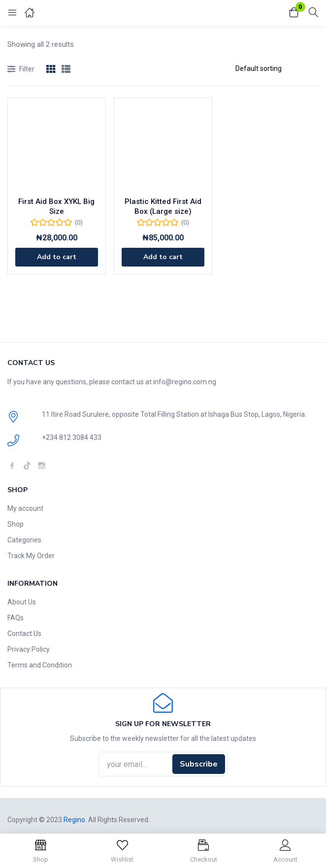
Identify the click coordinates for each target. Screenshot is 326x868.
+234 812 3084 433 (72, 437)
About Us (22, 602)
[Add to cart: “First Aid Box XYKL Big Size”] (57, 257)
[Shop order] (273, 68)
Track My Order (31, 556)
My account (25, 508)
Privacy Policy (29, 649)
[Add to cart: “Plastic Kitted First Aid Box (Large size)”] (163, 257)
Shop (16, 524)
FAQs (16, 618)
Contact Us (24, 634)
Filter (21, 70)
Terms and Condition (40, 665)
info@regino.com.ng (185, 382)
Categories (24, 540)
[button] (294, 13)
